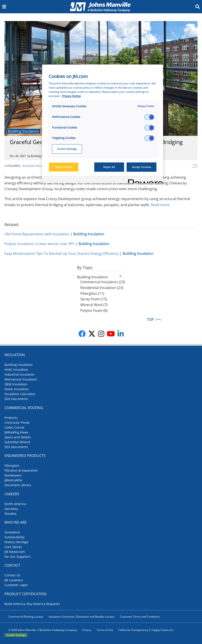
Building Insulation (23, 131)
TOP (150, 320)
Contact (12, 565)
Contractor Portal (17, 423)
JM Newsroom (15, 552)
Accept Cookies (142, 167)
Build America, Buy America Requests (32, 604)
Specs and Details (18, 437)
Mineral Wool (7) (94, 305)
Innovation (12, 532)
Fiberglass (12, 465)
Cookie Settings (16, 635)
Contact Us (12, 575)
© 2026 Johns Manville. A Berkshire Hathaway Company (43, 630)
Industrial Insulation (19, 374)
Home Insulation (17, 389)
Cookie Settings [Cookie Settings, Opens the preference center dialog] (67, 149)
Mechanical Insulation (21, 379)
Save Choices (63, 167)
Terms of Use (105, 630)
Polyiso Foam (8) (94, 310)
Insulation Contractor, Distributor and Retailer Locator (82, 617)
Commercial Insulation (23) (103, 282)
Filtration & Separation (21, 470)
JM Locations (14, 580)
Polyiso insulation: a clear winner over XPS (39, 244)
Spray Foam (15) (94, 299)
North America (15, 504)
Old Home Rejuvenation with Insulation (37, 234)
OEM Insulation (16, 384)
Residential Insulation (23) (102, 288)
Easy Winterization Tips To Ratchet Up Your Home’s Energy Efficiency (62, 254)
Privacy (87, 630)
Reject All (109, 167)
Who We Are (15, 522)
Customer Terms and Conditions (140, 617)
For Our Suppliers (18, 557)
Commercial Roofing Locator (26, 617)
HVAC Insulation (16, 370)
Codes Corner (14, 427)
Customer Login (16, 585)
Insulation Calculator (20, 394)
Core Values (13, 547)
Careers (12, 494)
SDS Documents (16, 399)
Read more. (161, 205)
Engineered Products (25, 456)
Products (11, 418)
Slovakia (10, 514)
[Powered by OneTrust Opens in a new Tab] (144, 180)
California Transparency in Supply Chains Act (146, 630)
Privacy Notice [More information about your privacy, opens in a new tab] (71, 96)
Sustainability (14, 537)
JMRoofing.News (16, 432)
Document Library (18, 485)
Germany (11, 509)
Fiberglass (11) (92, 293)
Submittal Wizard (17, 442)
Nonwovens (13, 475)
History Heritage (16, 542)
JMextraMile (13, 480)
